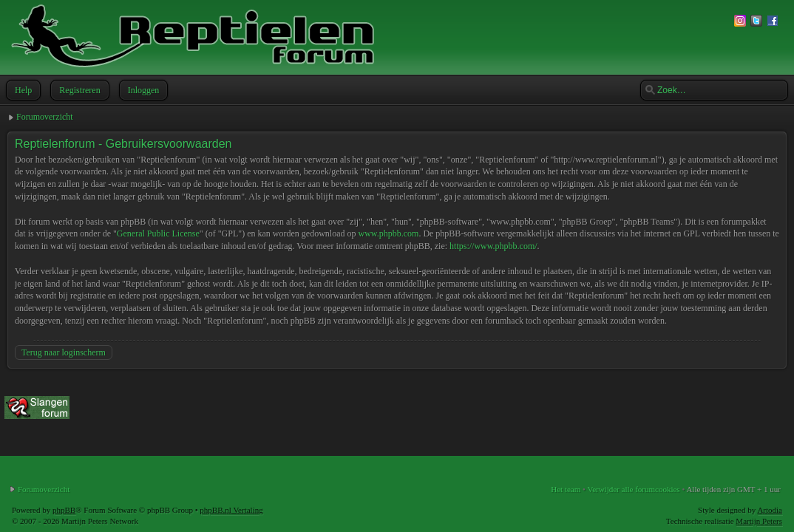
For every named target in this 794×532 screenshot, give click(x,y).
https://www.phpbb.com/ (493, 246)
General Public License (158, 233)
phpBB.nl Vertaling (231, 510)
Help (22, 90)
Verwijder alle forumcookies (633, 489)
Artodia (770, 510)
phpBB (64, 510)
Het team (566, 489)
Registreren (78, 90)
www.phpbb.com (388, 233)
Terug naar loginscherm (64, 352)
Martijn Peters (759, 521)
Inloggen (142, 90)
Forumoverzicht (45, 117)
